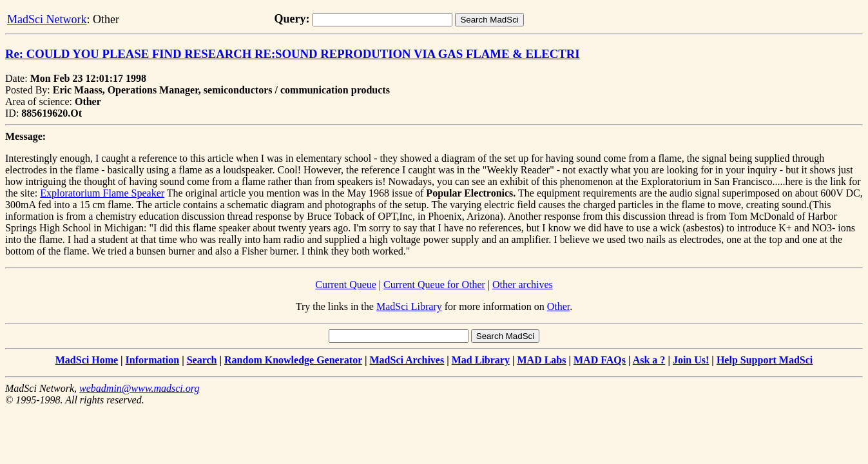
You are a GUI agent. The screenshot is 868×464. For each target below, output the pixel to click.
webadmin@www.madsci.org (139, 388)
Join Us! (691, 360)
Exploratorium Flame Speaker (102, 193)
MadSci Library (409, 306)
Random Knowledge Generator (293, 360)
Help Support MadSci (765, 360)
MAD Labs (541, 360)
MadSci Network (47, 19)
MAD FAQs (600, 360)
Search (202, 360)
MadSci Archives (407, 360)
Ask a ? (649, 360)
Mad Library (481, 360)
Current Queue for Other (434, 285)
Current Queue (346, 285)
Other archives (523, 285)
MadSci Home (87, 360)
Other (559, 306)
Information (153, 360)
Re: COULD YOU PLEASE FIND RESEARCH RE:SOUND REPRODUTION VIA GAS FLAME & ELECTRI (293, 54)
